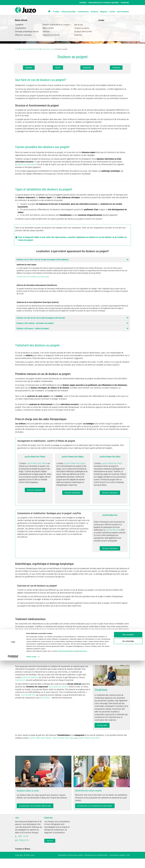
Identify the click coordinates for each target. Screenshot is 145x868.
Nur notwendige (128, 849)
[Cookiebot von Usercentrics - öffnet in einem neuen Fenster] (13, 864)
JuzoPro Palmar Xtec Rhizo (89, 747)
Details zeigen (31, 864)
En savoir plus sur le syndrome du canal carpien (36, 281)
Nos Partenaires (123, 12)
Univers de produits (69, 12)
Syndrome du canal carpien (88, 800)
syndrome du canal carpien (26, 164)
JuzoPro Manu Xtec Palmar (40, 747)
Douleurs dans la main (48, 49)
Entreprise (95, 12)
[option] (72, 22)
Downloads (125, 2)
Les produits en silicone (58, 696)
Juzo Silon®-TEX (28, 704)
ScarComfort (20, 690)
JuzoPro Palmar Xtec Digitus (63, 747)
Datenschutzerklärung (67, 859)
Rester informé (35, 49)
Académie (83, 2)
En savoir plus (102, 735)
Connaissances (83, 12)
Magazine (104, 12)
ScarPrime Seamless (30, 687)
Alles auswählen (128, 842)
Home (17, 49)
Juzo (17, 827)
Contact (112, 12)
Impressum (83, 859)
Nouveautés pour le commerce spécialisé (104, 2)
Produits (56, 12)
